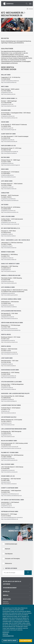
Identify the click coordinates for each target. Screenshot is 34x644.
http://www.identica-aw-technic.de (10, 212)
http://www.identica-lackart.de (9, 248)
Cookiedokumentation (8, 636)
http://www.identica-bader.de (8, 366)
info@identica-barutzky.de (8, 140)
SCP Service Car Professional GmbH (13, 500)
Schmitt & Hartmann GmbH (10, 488)
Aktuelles (6, 592)
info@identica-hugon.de (7, 128)
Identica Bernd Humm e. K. (9, 98)
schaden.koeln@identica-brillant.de (10, 81)
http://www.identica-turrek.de (8, 413)
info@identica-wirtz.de (7, 93)
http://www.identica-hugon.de (9, 130)
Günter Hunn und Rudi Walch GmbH (12, 323)
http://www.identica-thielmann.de (10, 519)
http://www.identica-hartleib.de (9, 153)
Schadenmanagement (10, 588)
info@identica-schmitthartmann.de (10, 494)
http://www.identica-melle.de (8, 236)
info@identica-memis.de (7, 187)
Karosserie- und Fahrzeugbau (12, 559)
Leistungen (7, 584)
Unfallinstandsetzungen (11, 544)
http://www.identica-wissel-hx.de (9, 342)
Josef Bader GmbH (7, 358)
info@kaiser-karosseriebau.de (9, 376)
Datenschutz (6, 603)
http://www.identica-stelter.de (8, 389)
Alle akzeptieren (26, 641)
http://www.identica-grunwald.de (9, 295)
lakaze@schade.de (6, 482)
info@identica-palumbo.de (8, 459)
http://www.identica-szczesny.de (9, 472)
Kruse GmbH (5, 169)
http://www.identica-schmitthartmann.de (11, 496)
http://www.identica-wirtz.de (8, 94)
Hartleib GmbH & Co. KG (8, 146)
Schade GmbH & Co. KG (8, 476)
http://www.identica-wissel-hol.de (9, 354)
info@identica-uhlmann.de (8, 116)
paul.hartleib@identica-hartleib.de (10, 152)
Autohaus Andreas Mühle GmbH (11, 299)
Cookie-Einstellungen (10, 641)
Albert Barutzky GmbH (8, 134)
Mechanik (8, 549)
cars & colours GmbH (8, 216)
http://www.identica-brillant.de (9, 82)
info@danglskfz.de (6, 270)
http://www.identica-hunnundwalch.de (11, 330)
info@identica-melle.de (7, 234)
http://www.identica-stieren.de (9, 260)
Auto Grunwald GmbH (8, 287)
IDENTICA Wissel (6, 334)
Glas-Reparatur (9, 554)
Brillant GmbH (6, 75)
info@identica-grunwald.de (8, 293)
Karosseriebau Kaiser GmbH (10, 370)
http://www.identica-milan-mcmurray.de (11, 448)
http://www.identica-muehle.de (9, 307)
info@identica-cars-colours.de (9, 222)
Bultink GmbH (5, 157)
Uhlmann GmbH (6, 110)
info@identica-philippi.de (7, 399)
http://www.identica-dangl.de (8, 271)
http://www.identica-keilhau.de (9, 283)
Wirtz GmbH (5, 87)
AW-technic (5, 205)
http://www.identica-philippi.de (9, 401)
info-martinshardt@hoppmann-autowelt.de (12, 518)
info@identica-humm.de (7, 104)
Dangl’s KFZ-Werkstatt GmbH (10, 264)
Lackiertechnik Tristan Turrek (11, 405)
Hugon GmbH (5, 122)
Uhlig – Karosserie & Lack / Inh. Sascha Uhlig (16, 240)
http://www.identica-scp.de (8, 507)
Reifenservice (8, 563)
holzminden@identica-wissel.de (9, 352)
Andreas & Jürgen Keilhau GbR (11, 275)
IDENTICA (6, 595)
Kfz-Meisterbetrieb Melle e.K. (11, 228)
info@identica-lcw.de (6, 435)
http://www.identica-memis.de (9, 189)
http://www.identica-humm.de (9, 106)
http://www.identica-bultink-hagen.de (10, 165)
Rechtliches (7, 599)
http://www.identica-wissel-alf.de (9, 319)
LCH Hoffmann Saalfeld (9, 417)
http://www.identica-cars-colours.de (10, 224)
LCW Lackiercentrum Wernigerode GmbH (14, 429)
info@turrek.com (5, 411)
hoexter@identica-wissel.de (8, 340)
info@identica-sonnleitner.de (8, 199)
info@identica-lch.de (6, 423)
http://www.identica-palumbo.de (9, 460)
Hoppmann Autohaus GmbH (10, 512)
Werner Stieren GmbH (8, 252)
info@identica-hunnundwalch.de (9, 329)
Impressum (6, 602)
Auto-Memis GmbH (7, 181)
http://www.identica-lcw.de (8, 437)
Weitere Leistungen (10, 568)
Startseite (31, 9)
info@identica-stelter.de (7, 388)
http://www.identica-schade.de (9, 484)
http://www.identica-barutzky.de (9, 142)
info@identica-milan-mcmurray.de (10, 447)
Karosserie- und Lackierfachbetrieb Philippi (15, 393)
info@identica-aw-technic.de (8, 211)
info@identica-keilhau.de (7, 281)
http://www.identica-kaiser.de (8, 378)
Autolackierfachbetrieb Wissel (11, 311)
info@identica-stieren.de (7, 258)
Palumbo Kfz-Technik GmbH (10, 453)
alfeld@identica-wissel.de (8, 317)
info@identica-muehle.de (7, 305)
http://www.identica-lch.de (8, 425)
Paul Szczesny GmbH (8, 464)
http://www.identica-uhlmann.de (9, 118)
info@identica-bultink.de (7, 163)
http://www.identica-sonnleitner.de (10, 200)
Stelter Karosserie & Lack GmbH (11, 382)
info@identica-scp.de (6, 506)
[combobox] (13, 573)
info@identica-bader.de (7, 364)
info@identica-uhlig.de (7, 246)
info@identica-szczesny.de (8, 470)
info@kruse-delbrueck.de (7, 175)
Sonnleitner (5, 193)
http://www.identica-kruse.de (8, 177)
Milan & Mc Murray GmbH (9, 441)
